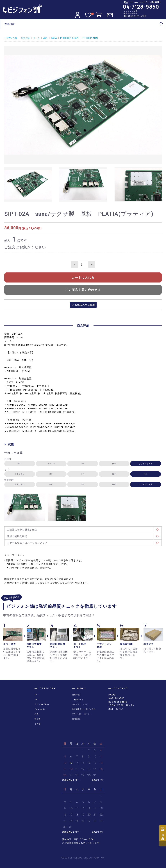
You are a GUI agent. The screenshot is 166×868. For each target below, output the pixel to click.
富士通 (37, 719)
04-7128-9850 (141, 7)
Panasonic (40, 709)
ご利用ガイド (78, 700)
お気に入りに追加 (85, 305)
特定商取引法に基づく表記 (84, 709)
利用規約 (76, 719)
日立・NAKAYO (42, 704)
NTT (36, 695)
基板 (45, 38)
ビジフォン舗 (11, 38)
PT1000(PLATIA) (90, 38)
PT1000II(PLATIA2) (69, 38)
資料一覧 (76, 695)
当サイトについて (80, 704)
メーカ (36, 38)
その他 (37, 724)
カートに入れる (83, 278)
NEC (37, 700)
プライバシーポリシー (82, 714)
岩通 (37, 714)
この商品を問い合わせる (83, 290)
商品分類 (25, 38)
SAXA (54, 38)
